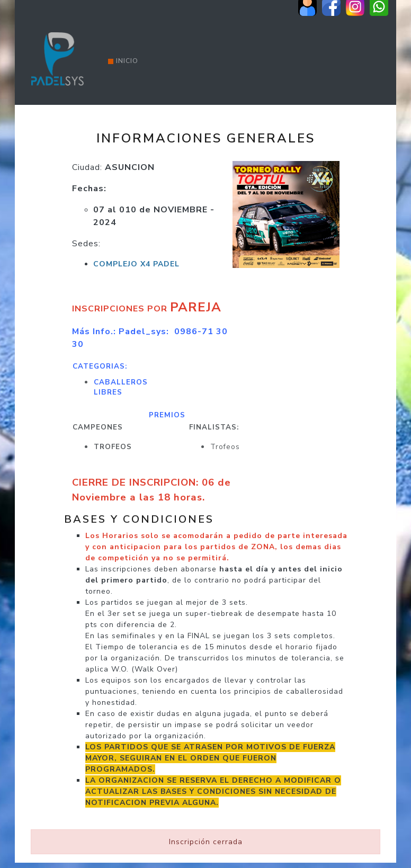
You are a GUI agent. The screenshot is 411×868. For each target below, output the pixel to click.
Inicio (123, 61)
